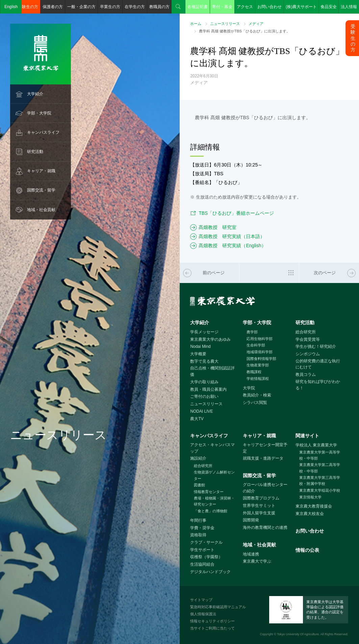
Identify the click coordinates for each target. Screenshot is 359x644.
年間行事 (198, 520)
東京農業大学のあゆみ (210, 339)
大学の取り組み (204, 382)
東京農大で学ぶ (257, 561)
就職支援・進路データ (263, 458)
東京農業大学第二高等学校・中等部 (320, 468)
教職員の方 (159, 7)
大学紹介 (35, 94)
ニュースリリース (225, 24)
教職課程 (254, 372)
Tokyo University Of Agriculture (298, 634)
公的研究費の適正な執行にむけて (318, 364)
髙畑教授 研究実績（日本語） (232, 236)
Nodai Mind (200, 346)
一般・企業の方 (81, 7)
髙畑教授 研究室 (217, 227)
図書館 (199, 485)
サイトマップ (201, 600)
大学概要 (198, 354)
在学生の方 (135, 7)
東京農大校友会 (310, 514)
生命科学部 (256, 345)
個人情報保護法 (203, 614)
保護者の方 (53, 7)
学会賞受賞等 (308, 339)
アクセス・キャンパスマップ (212, 448)
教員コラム (306, 375)
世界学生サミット (259, 506)
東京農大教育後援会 (314, 506)
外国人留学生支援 (259, 513)
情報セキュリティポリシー (212, 621)
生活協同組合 (202, 564)
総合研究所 (306, 332)
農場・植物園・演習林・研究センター (214, 501)
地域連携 (251, 554)
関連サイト (307, 436)
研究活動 (35, 152)
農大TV (197, 419)
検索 (178, 7)
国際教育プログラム (261, 498)
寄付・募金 (222, 7)
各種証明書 (198, 7)
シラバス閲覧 (255, 403)
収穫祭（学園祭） (206, 557)
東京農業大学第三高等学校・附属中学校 (320, 481)
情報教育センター (209, 492)
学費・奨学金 (202, 528)
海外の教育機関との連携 (265, 527)
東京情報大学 (310, 497)
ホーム (196, 24)
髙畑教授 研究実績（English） (232, 246)
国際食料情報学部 (261, 359)
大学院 (249, 388)
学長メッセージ (204, 332)
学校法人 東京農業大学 (316, 445)
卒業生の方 (110, 7)
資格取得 (198, 535)
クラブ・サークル (206, 542)
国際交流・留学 (41, 190)
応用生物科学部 (260, 339)
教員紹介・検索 (257, 395)
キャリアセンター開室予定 (265, 448)
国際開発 (251, 520)
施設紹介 (198, 458)
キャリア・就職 (41, 171)
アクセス (245, 7)
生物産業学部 (258, 365)
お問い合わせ (270, 7)
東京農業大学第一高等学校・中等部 (320, 455)
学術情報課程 (258, 379)
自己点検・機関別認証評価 (212, 371)
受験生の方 (28, 7)
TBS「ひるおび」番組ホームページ (236, 213)
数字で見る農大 (204, 361)
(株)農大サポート (301, 7)
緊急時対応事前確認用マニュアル (218, 607)
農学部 (252, 332)
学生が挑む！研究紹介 (316, 346)
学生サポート (202, 550)
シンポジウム (308, 354)
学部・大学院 (39, 113)
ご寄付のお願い (204, 396)
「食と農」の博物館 (211, 511)
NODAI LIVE (201, 411)
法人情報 (349, 7)
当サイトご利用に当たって (212, 628)
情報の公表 (307, 550)
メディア (256, 24)
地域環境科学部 (260, 352)
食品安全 (329, 7)
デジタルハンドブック (210, 572)
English (11, 7)
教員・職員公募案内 (208, 389)
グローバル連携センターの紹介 (265, 488)
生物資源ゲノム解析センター (214, 475)
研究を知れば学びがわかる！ (318, 385)
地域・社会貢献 (41, 210)
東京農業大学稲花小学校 (320, 490)
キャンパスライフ (43, 132)
